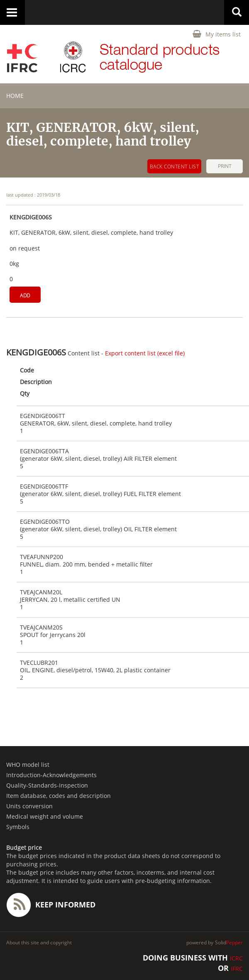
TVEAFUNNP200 (41, 557)
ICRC (236, 958)
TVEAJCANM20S (41, 627)
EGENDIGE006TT (43, 416)
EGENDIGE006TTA (44, 451)
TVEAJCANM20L (41, 592)
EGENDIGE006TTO (45, 522)
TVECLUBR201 (39, 663)
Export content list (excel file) (145, 353)
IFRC (237, 969)
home (15, 96)
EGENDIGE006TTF (44, 486)
